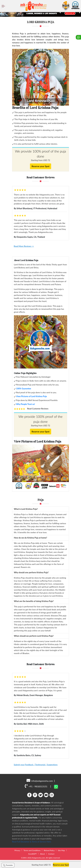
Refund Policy (49, 850)
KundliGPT (32, 854)
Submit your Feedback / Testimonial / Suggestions (36, 765)
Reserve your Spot (41, 166)
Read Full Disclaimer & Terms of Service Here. (32, 842)
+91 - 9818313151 (36, 786)
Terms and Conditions (32, 850)
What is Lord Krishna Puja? (26, 509)
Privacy (17, 850)
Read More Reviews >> (24, 246)
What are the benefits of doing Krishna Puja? (34, 601)
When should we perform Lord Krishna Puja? (34, 636)
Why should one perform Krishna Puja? (31, 572)
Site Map (61, 850)
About (42, 854)
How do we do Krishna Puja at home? (31, 538)
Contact (51, 854)
